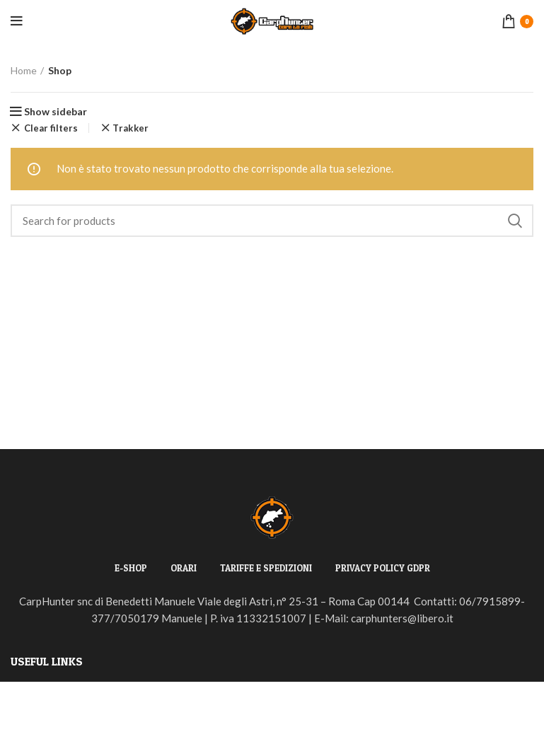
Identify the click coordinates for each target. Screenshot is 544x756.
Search (514, 221)
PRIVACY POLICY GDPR (383, 568)
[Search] (272, 221)
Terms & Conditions (56, 742)
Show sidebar (56, 112)
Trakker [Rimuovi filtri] (131, 128)
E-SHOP (131, 568)
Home (24, 70)
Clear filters (51, 128)
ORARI (184, 568)
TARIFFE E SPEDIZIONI (266, 568)
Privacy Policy (45, 691)
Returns (29, 716)
